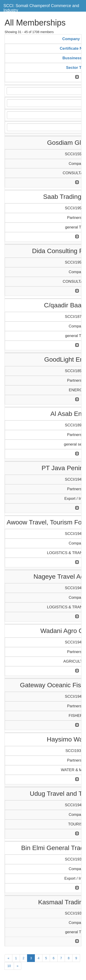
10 (9, 966)
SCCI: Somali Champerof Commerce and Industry (41, 7)
